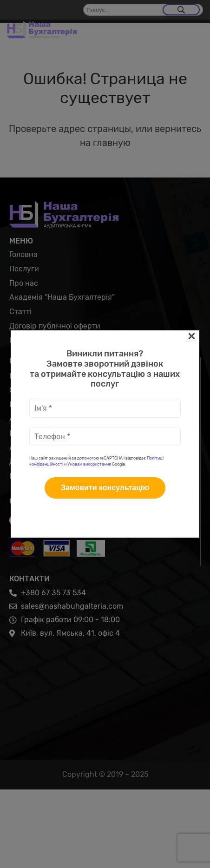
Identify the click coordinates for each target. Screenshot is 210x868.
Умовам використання (89, 197)
